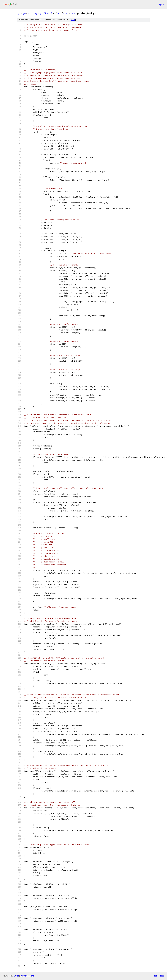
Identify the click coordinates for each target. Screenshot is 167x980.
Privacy (24, 976)
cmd (66, 13)
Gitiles (16, 976)
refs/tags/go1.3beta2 (40, 13)
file (73, 20)
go (19, 13)
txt (156, 976)
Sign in (161, 4)
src (59, 13)
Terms (31, 976)
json (162, 976)
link (73, 13)
